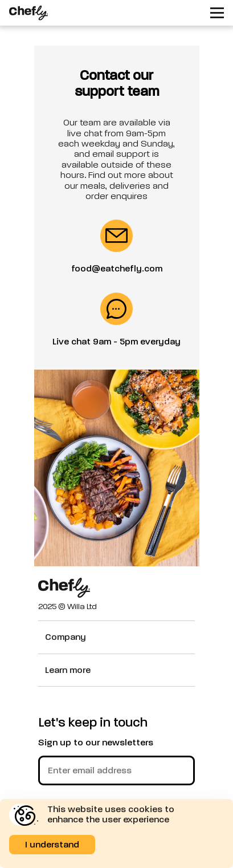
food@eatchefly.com (117, 269)
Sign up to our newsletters (96, 743)
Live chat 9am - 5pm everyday (116, 342)
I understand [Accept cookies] (52, 844)
